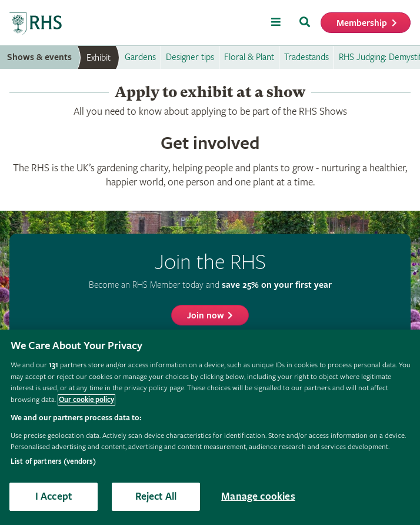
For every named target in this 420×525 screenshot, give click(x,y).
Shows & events (39, 57)
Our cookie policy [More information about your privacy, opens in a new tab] (86, 400)
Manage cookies (258, 496)
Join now (206, 316)
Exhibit (99, 58)
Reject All (156, 496)
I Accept (54, 496)
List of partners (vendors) (53, 462)
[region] (210, 427)
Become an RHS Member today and (210, 285)
